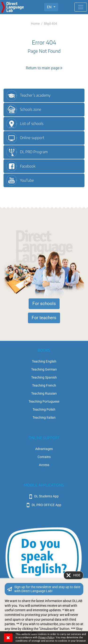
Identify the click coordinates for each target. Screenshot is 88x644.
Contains (44, 457)
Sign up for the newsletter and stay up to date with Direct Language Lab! (47, 589)
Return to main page (44, 68)
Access (44, 465)
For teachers (44, 318)
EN (50, 7)
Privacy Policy (46, 638)
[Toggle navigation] (81, 7)
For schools (44, 304)
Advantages (44, 449)
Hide (77, 575)
